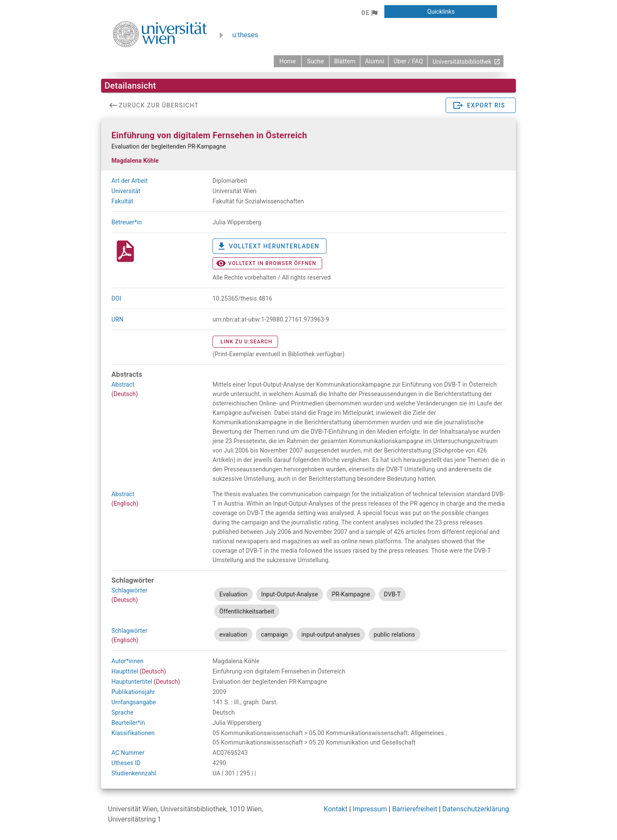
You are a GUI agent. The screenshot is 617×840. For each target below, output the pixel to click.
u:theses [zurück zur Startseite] (245, 35)
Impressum (370, 809)
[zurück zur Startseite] (288, 61)
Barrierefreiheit (415, 809)
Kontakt (336, 809)
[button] (369, 13)
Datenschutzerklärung (476, 809)
